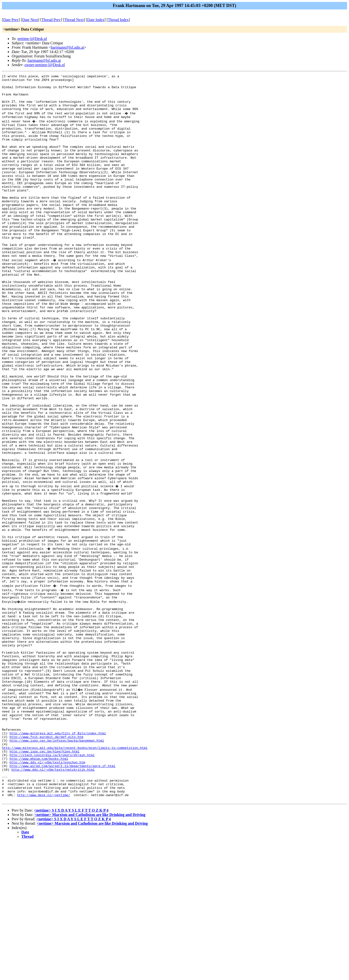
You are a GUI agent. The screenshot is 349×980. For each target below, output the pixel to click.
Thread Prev (51, 20)
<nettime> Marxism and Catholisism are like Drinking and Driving (90, 952)
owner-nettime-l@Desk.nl (45, 65)
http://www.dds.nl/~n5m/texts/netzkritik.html (53, 901)
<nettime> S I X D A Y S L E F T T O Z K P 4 (71, 948)
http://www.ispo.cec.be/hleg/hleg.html (44, 879)
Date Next (30, 20)
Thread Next (74, 20)
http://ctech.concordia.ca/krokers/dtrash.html (52, 884)
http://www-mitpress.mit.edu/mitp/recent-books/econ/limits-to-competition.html (75, 875)
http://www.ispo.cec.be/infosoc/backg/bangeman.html (57, 866)
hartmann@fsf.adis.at (67, 47)
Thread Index (118, 20)
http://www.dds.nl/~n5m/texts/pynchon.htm (47, 892)
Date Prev (11, 20)
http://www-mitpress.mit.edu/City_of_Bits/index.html (58, 857)
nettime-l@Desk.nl (32, 39)
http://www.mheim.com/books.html (39, 888)
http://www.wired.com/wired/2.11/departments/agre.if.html (62, 897)
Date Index (96, 20)
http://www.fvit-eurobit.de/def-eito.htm (46, 862)
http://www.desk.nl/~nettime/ (43, 932)
